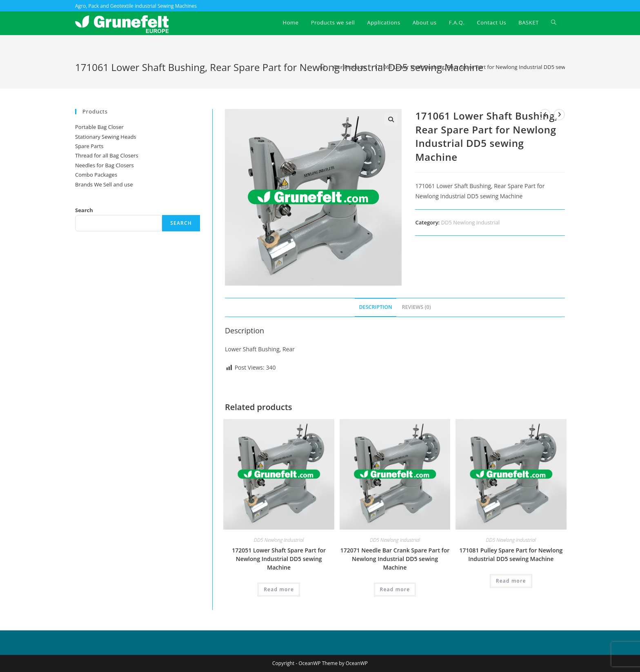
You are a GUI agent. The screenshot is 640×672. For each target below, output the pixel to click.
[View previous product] (545, 115)
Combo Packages (96, 175)
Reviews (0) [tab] (417, 307)
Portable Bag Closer (99, 127)
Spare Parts (89, 146)
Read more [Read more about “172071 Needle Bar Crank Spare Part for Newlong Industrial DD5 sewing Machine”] (395, 589)
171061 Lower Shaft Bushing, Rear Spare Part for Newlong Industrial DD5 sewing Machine (485, 67)
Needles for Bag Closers (104, 165)
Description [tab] (376, 307)
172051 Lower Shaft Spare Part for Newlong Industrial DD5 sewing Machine (279, 559)
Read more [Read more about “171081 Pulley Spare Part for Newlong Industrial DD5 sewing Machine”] (511, 581)
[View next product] (559, 115)
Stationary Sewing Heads (106, 137)
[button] (391, 120)
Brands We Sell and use (104, 184)
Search (84, 210)
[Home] (323, 67)
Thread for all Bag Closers (107, 155)
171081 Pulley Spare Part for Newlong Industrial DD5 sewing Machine (511, 554)
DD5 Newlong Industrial (471, 222)
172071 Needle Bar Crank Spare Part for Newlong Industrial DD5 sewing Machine (395, 559)
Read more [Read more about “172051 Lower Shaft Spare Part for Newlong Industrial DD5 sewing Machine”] (279, 589)
